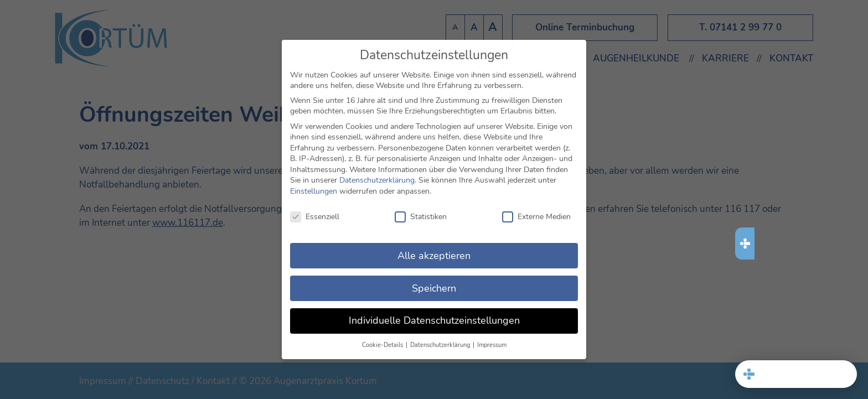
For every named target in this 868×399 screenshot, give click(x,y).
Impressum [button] (492, 344)
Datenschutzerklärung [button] (441, 344)
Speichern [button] (434, 287)
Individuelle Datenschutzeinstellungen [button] (434, 319)
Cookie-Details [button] (383, 344)
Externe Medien (536, 216)
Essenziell (315, 216)
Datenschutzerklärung (377, 179)
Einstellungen (314, 190)
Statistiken (421, 216)
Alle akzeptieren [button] (434, 254)
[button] (796, 374)
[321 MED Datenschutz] (796, 330)
